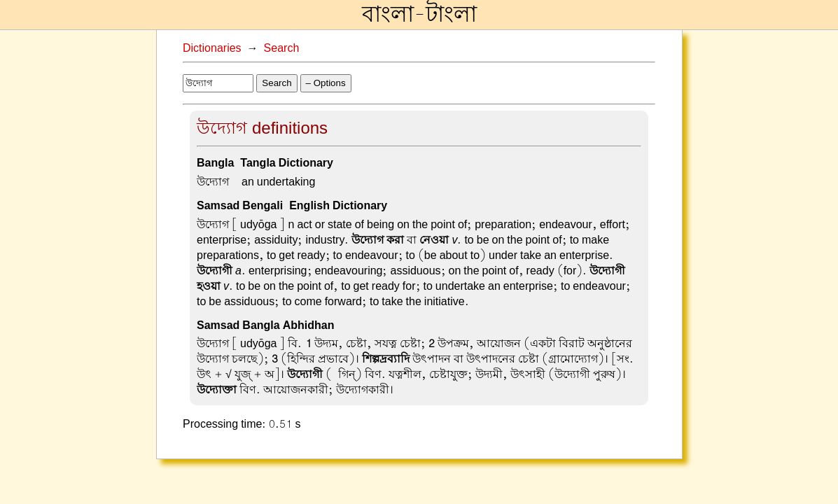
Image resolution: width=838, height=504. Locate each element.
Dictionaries (212, 48)
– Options (326, 83)
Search (282, 48)
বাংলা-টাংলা (419, 15)
